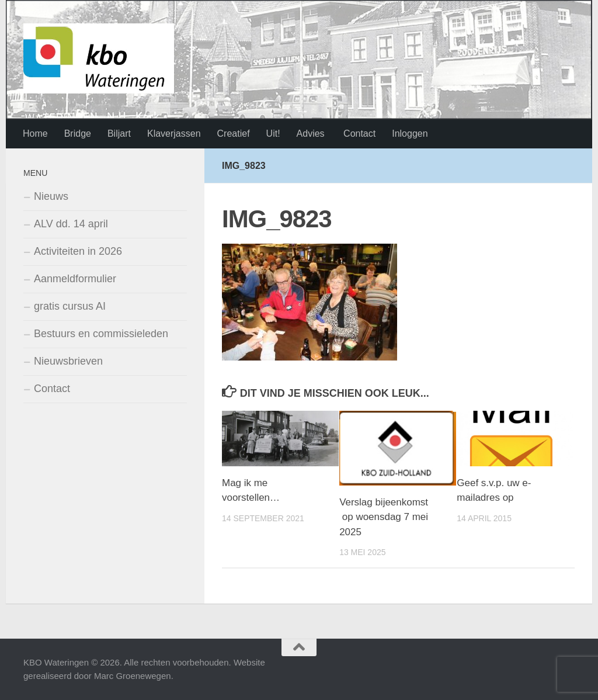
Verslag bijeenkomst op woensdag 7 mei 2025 (384, 517)
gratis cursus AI (70, 306)
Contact (359, 134)
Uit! (273, 134)
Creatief (234, 134)
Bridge (78, 134)
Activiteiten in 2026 (78, 251)
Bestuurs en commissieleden (101, 334)
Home (35, 134)
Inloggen (410, 134)
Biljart (119, 134)
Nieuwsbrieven (68, 361)
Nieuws (51, 196)
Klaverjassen (174, 134)
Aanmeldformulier (75, 279)
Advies (311, 134)
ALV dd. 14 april (71, 224)
